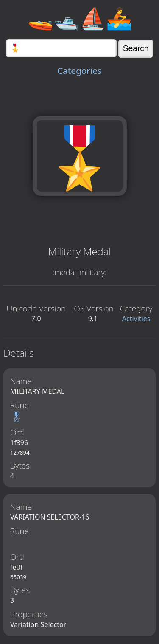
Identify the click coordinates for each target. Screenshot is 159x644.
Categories (79, 71)
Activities (136, 319)
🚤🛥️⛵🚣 (80, 18)
